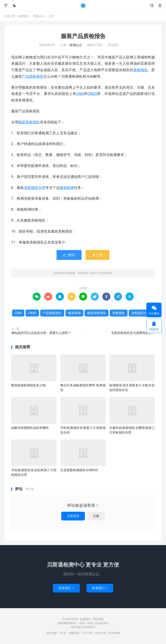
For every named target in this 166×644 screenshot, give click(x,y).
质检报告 (141, 70)
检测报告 (83, 6)
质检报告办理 (35, 188)
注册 (96, 516)
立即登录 (73, 516)
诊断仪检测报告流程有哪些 (30, 428)
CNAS (92, 94)
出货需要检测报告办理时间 (79, 470)
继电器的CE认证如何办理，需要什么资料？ (41, 333)
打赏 (98, 255)
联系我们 (66, 588)
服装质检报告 (29, 122)
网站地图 (98, 619)
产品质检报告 (33, 76)
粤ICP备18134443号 (83, 627)
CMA (80, 94)
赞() (69, 255)
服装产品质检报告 (83, 36)
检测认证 (39, 16)
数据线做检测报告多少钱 (28, 385)
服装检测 (67, 188)
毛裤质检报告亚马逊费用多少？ (133, 333)
